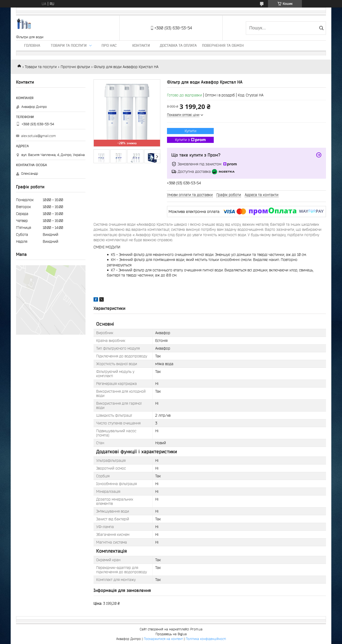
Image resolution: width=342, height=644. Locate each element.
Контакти (141, 45)
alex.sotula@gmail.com (38, 136)
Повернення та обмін (223, 45)
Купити (191, 131)
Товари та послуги (69, 45)
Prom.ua (196, 629)
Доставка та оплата (178, 45)
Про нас (109, 45)
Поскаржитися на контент (163, 639)
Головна (32, 45)
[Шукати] (321, 28)
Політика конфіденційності (206, 639)
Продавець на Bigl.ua (171, 634)
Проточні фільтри (75, 67)
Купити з (190, 140)
